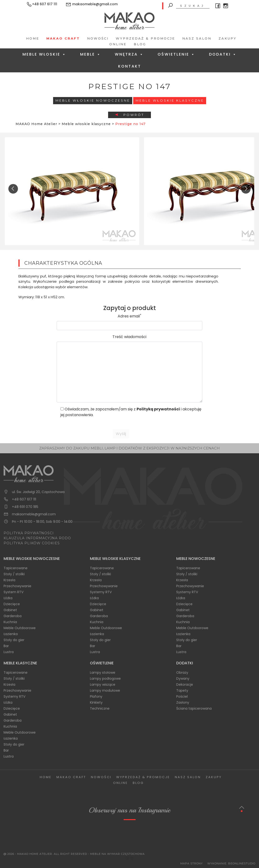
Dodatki (223, 54)
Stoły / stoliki (14, 574)
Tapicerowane (16, 568)
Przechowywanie (17, 586)
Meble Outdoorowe (20, 628)
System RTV (14, 592)
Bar (6, 646)
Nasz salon (197, 38)
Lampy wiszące (103, 684)
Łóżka (8, 598)
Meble (91, 54)
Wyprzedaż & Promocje (145, 38)
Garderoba (13, 616)
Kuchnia (10, 622)
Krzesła (9, 580)
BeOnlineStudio (242, 863)
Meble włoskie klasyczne (170, 100)
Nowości (98, 38)
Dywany (183, 678)
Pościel (182, 696)
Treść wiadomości (129, 337)
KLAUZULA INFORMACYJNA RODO (37, 538)
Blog (140, 44)
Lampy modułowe (105, 690)
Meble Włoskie (44, 54)
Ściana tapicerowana (194, 708)
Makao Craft (63, 38)
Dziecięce (12, 604)
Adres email (129, 316)
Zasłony (183, 702)
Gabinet (10, 610)
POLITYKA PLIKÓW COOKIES (32, 543)
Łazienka (11, 634)
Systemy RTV (101, 592)
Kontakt (130, 66)
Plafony (96, 696)
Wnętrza (129, 54)
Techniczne (100, 708)
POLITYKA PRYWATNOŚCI (29, 533)
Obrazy (182, 673)
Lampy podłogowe (105, 678)
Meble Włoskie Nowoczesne (93, 100)
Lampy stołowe (103, 673)
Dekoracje (185, 684)
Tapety (182, 690)
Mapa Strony (192, 863)
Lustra (9, 652)
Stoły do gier (14, 640)
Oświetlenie (176, 54)
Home (33, 38)
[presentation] (13, 189)
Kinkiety (96, 702)
